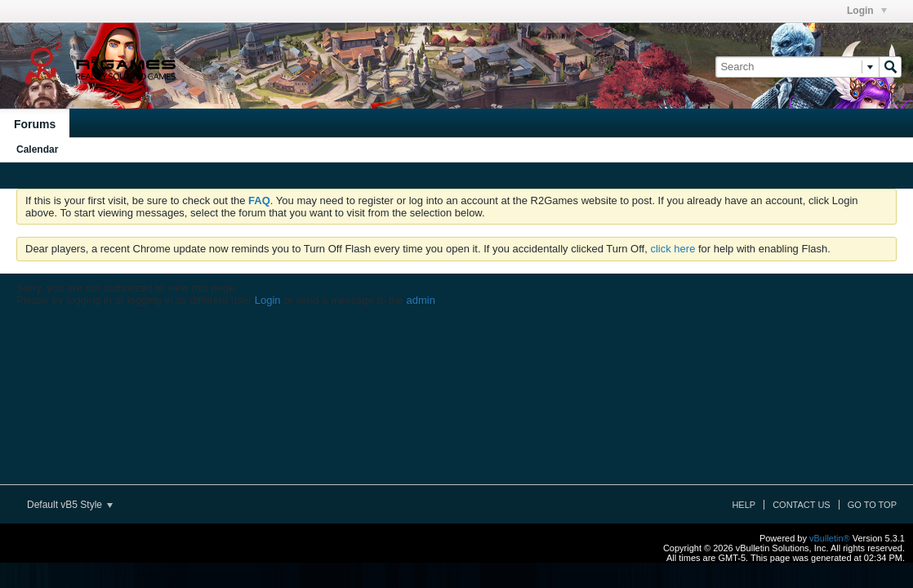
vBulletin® (830, 538)
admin (420, 300)
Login (867, 11)
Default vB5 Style (70, 505)
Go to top (872, 505)
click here (673, 249)
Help (744, 505)
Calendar (37, 149)
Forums (35, 124)
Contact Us (802, 505)
